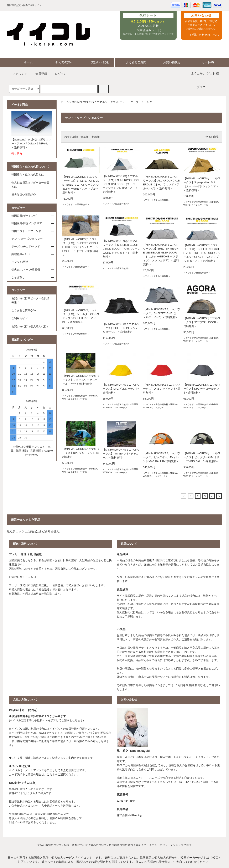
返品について (99, 845)
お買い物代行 (168, 62)
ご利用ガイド (20, 318)
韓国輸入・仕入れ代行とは (28, 175)
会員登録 (39, 74)
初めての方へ (61, 62)
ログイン (58, 74)
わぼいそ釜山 (200, 782)
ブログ (201, 87)
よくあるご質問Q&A (24, 310)
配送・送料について (76, 845)
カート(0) (204, 62)
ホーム (25, 62)
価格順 (85, 137)
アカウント (18, 74)
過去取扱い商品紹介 (24, 195)
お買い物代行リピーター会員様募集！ (30, 300)
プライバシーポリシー (157, 845)
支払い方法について (50, 845)
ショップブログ (182, 845)
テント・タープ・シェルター (137, 102)
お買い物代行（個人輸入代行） (30, 327)
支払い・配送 (97, 62)
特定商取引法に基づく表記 (125, 845)
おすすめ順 (71, 137)
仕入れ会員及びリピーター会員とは (30, 185)
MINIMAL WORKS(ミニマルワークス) (94, 102)
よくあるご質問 (132, 62)
